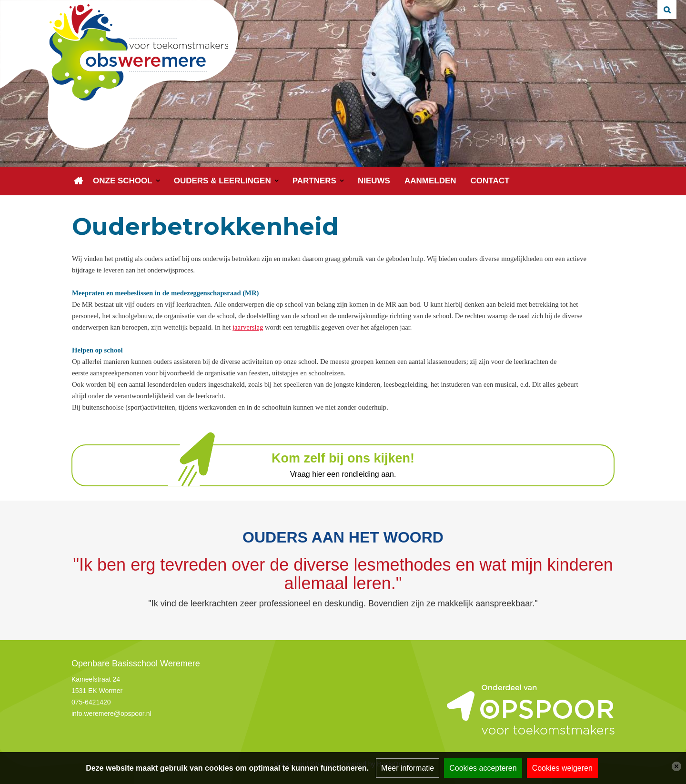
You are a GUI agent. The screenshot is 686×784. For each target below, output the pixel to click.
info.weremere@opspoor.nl (111, 714)
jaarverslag (248, 327)
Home (79, 181)
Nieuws (374, 181)
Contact (490, 181)
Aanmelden (430, 181)
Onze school (123, 181)
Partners (314, 181)
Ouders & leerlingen (222, 181)
